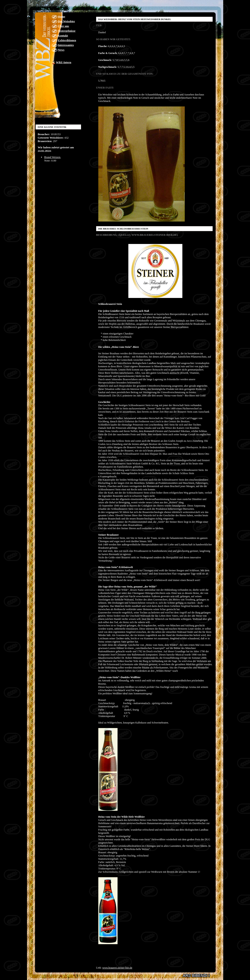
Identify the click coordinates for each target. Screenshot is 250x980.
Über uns (63, 26)
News (61, 50)
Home (62, 17)
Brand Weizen (52, 157)
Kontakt (63, 36)
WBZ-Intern (64, 62)
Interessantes (66, 45)
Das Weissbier (66, 21)
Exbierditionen (67, 40)
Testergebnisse (67, 31)
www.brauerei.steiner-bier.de (117, 968)
